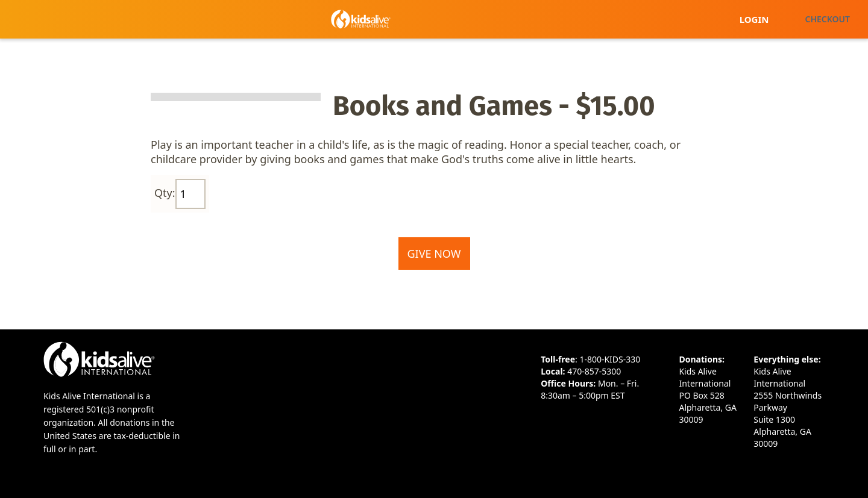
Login (754, 19)
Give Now (434, 254)
